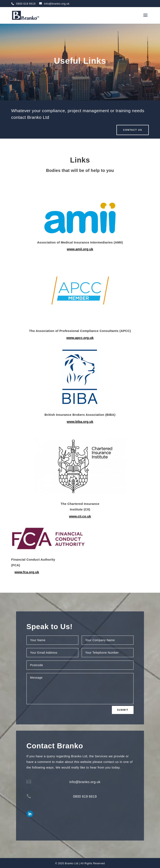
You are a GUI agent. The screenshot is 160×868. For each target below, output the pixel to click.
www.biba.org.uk (80, 422)
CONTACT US (133, 130)
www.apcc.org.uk (80, 338)
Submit (123, 710)
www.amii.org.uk (80, 249)
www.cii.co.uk (80, 516)
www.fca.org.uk (27, 572)
